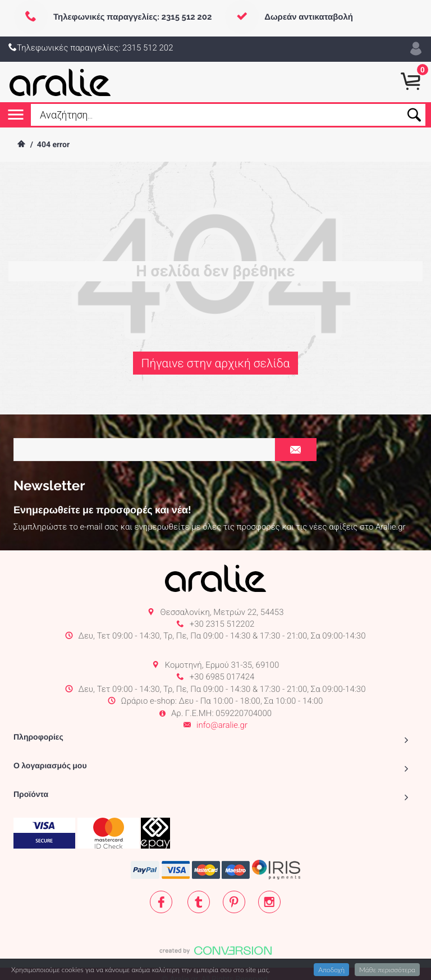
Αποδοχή (331, 970)
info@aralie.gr (222, 690)
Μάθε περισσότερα (387, 970)
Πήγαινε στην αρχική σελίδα (215, 364)
